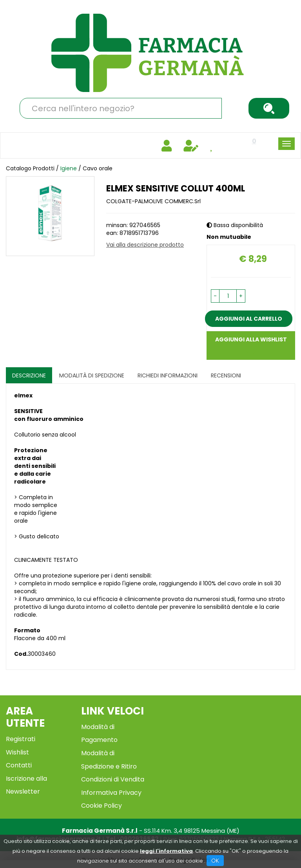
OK (215, 861)
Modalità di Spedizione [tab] (92, 375)
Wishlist (17, 752)
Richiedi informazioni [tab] (168, 375)
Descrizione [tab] (29, 375)
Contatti (19, 765)
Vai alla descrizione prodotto (145, 245)
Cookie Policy (102, 806)
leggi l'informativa (166, 851)
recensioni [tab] (226, 375)
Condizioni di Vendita (113, 779)
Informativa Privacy (111, 793)
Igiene (69, 168)
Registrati (21, 739)
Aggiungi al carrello (249, 319)
